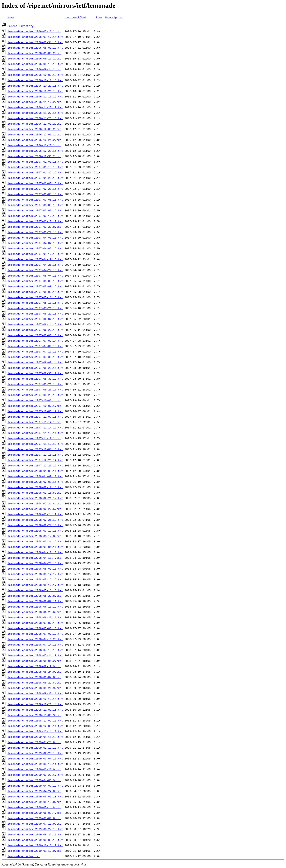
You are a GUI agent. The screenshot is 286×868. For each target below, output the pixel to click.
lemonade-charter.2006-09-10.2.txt (34, 58)
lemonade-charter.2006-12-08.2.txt (34, 129)
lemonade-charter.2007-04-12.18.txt (35, 254)
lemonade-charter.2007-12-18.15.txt (35, 455)
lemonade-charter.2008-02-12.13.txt (35, 487)
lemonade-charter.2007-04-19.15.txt (35, 259)
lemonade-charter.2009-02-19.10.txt (35, 748)
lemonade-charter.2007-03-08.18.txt (35, 205)
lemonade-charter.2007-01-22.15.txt (35, 172)
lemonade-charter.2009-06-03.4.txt (34, 813)
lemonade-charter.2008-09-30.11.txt (35, 693)
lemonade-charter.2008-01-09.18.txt (35, 476)
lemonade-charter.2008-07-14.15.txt (35, 644)
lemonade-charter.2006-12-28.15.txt (35, 151)
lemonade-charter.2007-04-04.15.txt (35, 243)
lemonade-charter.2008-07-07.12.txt (35, 623)
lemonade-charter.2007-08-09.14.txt (35, 362)
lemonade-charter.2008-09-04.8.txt (34, 677)
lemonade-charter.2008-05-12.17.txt (35, 585)
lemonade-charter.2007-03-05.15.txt (35, 194)
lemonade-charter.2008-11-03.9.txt (34, 715)
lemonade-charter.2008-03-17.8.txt (34, 536)
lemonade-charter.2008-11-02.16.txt (35, 710)
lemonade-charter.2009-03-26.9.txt (34, 769)
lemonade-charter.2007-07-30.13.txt (35, 357)
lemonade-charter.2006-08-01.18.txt (35, 48)
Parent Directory (21, 26)
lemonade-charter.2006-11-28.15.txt (35, 118)
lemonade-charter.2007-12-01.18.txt (35, 449)
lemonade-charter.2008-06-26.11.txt (35, 617)
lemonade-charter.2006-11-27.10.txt (35, 107)
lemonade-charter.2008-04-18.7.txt (34, 558)
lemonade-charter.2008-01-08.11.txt (35, 471)
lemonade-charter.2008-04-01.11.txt (35, 547)
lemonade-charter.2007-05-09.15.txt (35, 292)
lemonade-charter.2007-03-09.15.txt (35, 210)
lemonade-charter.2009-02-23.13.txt (35, 753)
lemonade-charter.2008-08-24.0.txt (34, 672)
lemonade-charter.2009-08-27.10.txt (35, 829)
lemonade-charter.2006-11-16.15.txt (35, 96)
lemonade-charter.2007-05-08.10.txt (35, 281)
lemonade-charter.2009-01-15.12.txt (35, 737)
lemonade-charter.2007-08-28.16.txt (35, 368)
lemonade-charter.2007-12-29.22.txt (35, 465)
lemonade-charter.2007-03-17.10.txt (35, 221)
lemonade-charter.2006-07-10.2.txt (34, 31)
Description (114, 17)
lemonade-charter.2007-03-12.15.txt (35, 216)
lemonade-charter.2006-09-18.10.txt (35, 64)
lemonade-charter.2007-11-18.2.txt (34, 438)
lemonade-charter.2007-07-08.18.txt (35, 335)
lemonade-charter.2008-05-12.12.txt (35, 574)
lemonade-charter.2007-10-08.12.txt (35, 411)
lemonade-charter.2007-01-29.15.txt (35, 178)
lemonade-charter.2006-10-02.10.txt (35, 75)
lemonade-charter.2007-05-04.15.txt (35, 275)
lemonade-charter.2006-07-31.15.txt (35, 42)
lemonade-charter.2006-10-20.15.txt (35, 86)
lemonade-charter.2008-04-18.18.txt (35, 552)
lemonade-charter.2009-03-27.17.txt (35, 775)
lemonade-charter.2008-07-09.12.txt (35, 634)
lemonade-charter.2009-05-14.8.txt (34, 807)
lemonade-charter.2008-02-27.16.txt (35, 525)
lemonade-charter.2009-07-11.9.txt (34, 824)
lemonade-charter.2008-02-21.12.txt (35, 498)
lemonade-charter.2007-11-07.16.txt (35, 417)
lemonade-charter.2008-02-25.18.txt (35, 520)
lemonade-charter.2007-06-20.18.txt (35, 330)
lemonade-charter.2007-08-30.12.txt (35, 373)
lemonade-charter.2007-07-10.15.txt (35, 351)
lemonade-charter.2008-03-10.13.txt (35, 531)
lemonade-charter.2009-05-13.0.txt (34, 802)
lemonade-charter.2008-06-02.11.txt (35, 601)
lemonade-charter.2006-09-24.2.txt (34, 69)
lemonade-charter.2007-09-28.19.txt (35, 395)
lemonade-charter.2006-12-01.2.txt (34, 124)
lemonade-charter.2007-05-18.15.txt (35, 303)
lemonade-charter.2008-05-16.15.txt (35, 590)
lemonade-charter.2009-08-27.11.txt (35, 834)
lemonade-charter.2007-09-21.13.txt (35, 384)
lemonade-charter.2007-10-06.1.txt (34, 400)
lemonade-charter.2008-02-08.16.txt (35, 482)
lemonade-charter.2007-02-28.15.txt (35, 189)
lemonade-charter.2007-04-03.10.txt (35, 238)
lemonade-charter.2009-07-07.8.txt (34, 818)
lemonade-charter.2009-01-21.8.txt (34, 742)
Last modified (75, 17)
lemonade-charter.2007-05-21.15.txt (35, 308)
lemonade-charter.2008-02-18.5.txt (34, 493)
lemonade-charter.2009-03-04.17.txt (35, 758)
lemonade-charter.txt (24, 856)
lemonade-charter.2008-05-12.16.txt (35, 579)
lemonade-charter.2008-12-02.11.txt (35, 720)
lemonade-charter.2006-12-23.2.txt (34, 145)
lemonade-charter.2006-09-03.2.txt (34, 53)
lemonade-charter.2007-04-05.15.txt (35, 248)
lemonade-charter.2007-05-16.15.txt (35, 297)
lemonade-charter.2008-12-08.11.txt (35, 726)
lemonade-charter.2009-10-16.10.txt (35, 845)
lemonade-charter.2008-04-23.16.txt (35, 563)
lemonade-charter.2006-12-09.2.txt (34, 134)
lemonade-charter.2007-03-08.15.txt (35, 200)
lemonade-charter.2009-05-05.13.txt (35, 796)
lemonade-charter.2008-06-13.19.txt (35, 606)
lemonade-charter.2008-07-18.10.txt (35, 650)
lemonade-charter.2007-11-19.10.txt (35, 444)
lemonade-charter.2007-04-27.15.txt (35, 270)
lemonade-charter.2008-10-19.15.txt (35, 699)
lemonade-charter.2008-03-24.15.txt (35, 541)
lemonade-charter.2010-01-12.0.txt (34, 851)
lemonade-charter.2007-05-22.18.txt (35, 313)
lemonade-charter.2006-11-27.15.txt (35, 113)
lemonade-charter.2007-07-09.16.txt (35, 346)
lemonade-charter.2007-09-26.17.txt (35, 389)
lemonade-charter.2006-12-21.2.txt (34, 140)
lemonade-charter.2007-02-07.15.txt (35, 183)
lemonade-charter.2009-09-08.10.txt (35, 840)
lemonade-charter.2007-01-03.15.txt (35, 162)
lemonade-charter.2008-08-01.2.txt (34, 661)
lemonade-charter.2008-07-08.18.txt (35, 628)
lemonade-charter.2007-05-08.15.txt (35, 286)
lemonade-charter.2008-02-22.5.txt (34, 509)
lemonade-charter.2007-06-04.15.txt (35, 319)
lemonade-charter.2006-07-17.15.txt (35, 37)
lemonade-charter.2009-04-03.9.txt (34, 780)
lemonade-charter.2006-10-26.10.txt (35, 91)
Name (11, 17)
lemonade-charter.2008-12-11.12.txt (35, 731)
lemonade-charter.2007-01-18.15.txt (35, 167)
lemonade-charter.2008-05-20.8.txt (34, 596)
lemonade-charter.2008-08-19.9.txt (34, 666)
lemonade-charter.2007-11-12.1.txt (34, 422)
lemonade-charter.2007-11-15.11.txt (35, 433)
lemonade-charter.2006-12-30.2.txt (34, 156)
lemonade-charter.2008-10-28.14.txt (35, 704)
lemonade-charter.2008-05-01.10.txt (35, 569)
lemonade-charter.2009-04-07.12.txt (35, 786)
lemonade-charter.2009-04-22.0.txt (34, 791)
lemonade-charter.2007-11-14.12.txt (35, 427)
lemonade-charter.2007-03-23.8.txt (34, 227)
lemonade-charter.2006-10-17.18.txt (35, 80)
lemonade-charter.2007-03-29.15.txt (35, 232)
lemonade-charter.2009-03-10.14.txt (35, 764)
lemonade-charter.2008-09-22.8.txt (34, 682)
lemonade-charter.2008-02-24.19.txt (35, 514)
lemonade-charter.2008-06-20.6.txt (34, 612)
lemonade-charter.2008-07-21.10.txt (35, 655)
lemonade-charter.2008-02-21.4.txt (34, 503)
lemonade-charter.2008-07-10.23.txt (35, 639)
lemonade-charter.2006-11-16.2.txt (34, 102)
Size (99, 17)
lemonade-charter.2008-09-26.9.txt (34, 688)
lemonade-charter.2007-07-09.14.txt (35, 341)
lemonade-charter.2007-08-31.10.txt (35, 379)
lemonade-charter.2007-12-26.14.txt (35, 460)
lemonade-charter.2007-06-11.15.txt (35, 324)
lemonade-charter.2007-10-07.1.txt (34, 406)
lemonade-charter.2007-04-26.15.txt (35, 265)
